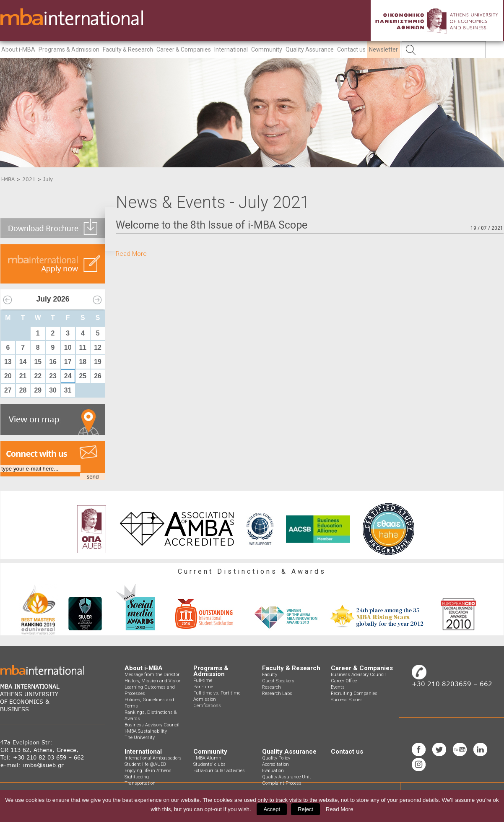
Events (338, 687)
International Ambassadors (153, 758)
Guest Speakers (278, 681)
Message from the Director (152, 675)
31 (68, 390)
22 (38, 376)
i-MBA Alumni (208, 758)
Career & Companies (184, 49)
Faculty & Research (128, 49)
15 (38, 362)
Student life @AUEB (145, 764)
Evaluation (273, 771)
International (231, 49)
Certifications (207, 706)
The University (140, 737)
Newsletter (383, 49)
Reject (305, 809)
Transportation (140, 783)
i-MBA (8, 179)
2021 (29, 179)
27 (8, 390)
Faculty (270, 675)
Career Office (344, 681)
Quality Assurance (310, 49)
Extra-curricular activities (219, 771)
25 (83, 376)
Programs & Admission (69, 49)
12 (98, 347)
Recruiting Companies (354, 693)
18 (83, 362)
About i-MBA (18, 49)
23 (53, 376)
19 (98, 362)
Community (267, 49)
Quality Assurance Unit (287, 777)
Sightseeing (137, 777)
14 (23, 362)
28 (23, 390)
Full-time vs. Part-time (217, 693)
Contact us (351, 49)
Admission (205, 699)
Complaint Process (282, 783)
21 (23, 376)
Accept (272, 809)
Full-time (203, 680)
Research (271, 687)
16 (53, 362)
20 (8, 376)
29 (38, 390)
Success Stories (347, 700)
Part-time (203, 687)
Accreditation (275, 764)
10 (68, 347)
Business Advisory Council (152, 725)
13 (8, 362)
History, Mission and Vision (153, 681)
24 (68, 376)
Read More (131, 254)
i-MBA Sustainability (146, 731)
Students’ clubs (209, 764)
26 (98, 376)
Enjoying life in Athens (148, 771)
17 (68, 362)
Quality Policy (276, 758)
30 (53, 390)
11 (83, 347)
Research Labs (277, 693)
